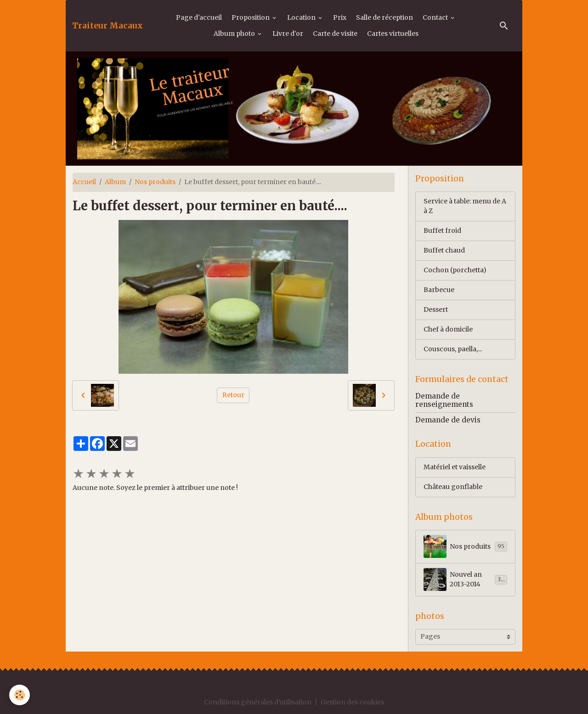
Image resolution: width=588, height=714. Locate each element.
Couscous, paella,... (453, 349)
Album (115, 182)
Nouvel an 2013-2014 (465, 579)
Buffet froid (442, 231)
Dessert (436, 309)
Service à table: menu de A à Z (465, 206)
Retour (233, 395)
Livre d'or (288, 34)
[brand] (107, 26)
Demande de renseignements (444, 400)
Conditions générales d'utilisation (258, 702)
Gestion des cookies (352, 702)
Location (302, 17)
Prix (340, 17)
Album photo (235, 34)
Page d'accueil (199, 17)
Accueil (84, 182)
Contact (436, 17)
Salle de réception (384, 17)
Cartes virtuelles (393, 34)
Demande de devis (448, 420)
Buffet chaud (444, 250)
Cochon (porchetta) (455, 270)
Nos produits (155, 182)
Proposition (251, 17)
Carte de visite (335, 34)
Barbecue (439, 290)
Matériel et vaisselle (455, 467)
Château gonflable (453, 487)
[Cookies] (20, 695)
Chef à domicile (448, 329)
